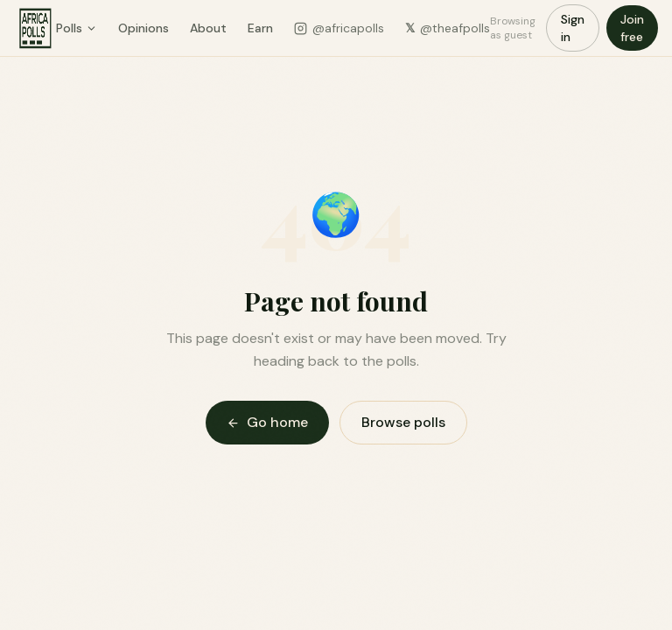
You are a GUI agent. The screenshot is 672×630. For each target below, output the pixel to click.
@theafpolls (448, 28)
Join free (632, 28)
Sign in (573, 28)
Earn (260, 28)
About (208, 28)
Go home (267, 422)
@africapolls (339, 28)
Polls (77, 28)
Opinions (143, 28)
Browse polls (403, 422)
